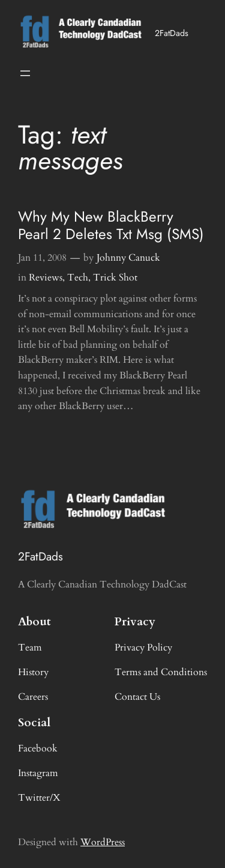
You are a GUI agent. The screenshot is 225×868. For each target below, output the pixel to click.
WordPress (103, 842)
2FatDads (172, 33)
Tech (78, 278)
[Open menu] (25, 73)
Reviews (46, 278)
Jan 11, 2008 (42, 258)
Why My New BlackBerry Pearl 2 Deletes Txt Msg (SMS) (111, 226)
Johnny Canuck (128, 258)
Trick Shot (115, 278)
